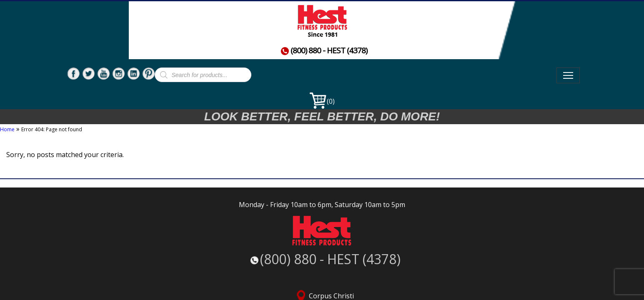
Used (321, 28)
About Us (480, 28)
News (271, 49)
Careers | (358, 273)
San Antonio (493, 223)
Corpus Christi (295, 223)
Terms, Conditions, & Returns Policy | (423, 273)
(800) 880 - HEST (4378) (135, 40)
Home (218, 28)
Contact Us (229, 49)
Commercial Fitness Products (396, 28)
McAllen (394, 223)
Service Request (495, 273)
